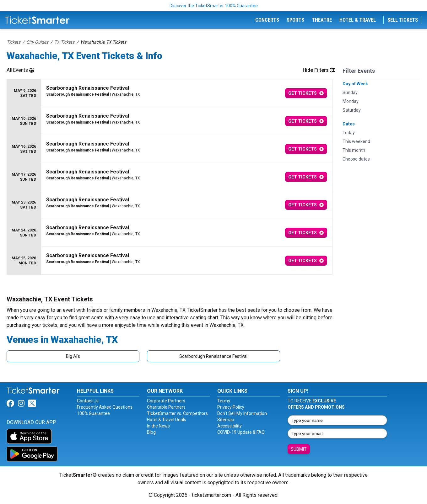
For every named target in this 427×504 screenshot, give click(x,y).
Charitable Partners (166, 407)
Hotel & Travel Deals (167, 420)
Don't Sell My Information (242, 413)
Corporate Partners (166, 401)
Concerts (267, 20)
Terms (224, 401)
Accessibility (230, 426)
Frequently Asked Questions (105, 407)
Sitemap (226, 420)
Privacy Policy (231, 407)
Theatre (322, 20)
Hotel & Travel (358, 20)
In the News (158, 426)
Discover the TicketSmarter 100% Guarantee (214, 6)
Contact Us (88, 401)
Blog (151, 432)
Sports (295, 20)
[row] (170, 93)
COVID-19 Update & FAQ (241, 432)
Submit (299, 449)
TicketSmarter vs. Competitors (177, 413)
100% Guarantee (93, 413)
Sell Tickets (403, 20)
